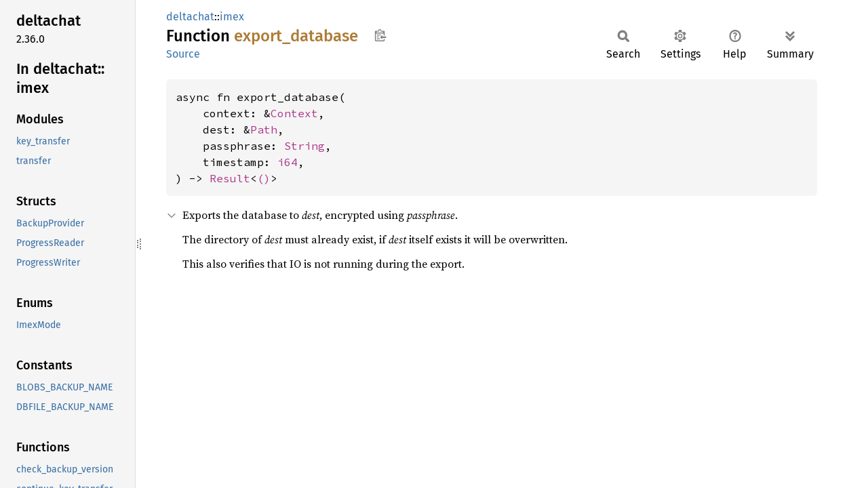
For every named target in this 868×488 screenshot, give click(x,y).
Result (230, 178)
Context (294, 113)
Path (264, 129)
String (304, 146)
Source (183, 54)
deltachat (190, 17)
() (264, 178)
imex (232, 17)
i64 (288, 162)
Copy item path (380, 35)
